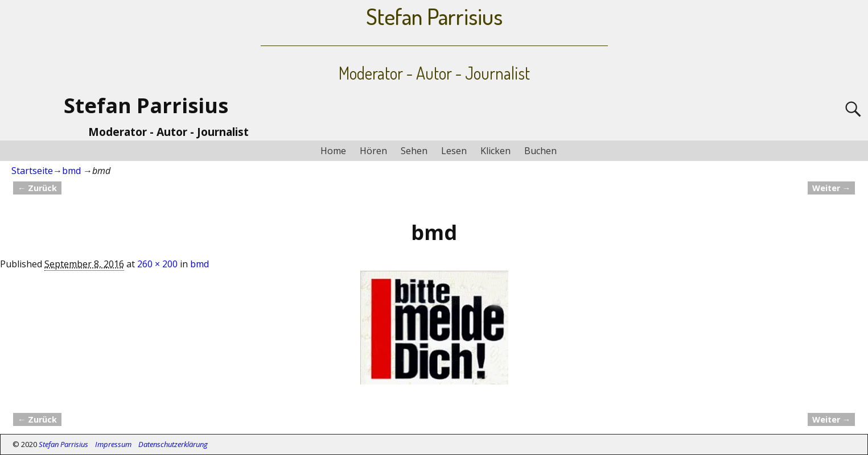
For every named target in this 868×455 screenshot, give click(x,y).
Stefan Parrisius (146, 106)
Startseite (32, 171)
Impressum (113, 444)
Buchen (540, 151)
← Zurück (37, 188)
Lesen (454, 151)
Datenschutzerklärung (173, 444)
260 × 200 (157, 264)
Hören (373, 151)
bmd (71, 171)
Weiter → (831, 188)
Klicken (495, 151)
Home (333, 151)
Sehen (414, 151)
